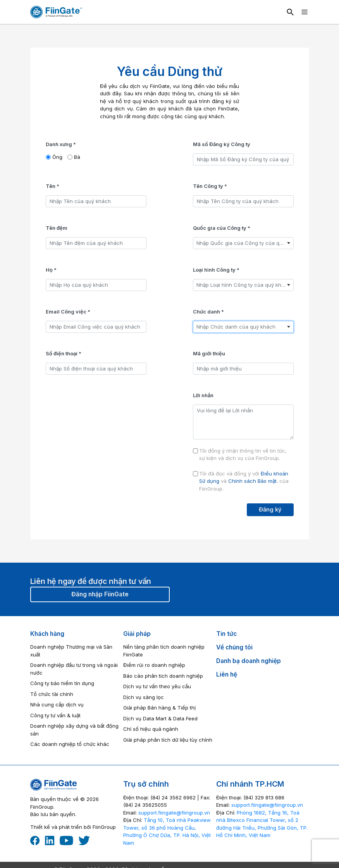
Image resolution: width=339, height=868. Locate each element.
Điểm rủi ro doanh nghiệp (154, 665)
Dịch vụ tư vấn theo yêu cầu (157, 686)
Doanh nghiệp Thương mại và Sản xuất (71, 651)
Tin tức (226, 634)
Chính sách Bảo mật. (253, 481)
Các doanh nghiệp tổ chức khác (70, 744)
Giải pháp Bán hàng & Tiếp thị (159, 708)
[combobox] (243, 243)
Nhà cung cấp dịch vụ (57, 704)
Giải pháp (137, 634)
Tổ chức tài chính (52, 694)
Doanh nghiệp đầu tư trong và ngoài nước (74, 669)
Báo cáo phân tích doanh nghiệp (163, 676)
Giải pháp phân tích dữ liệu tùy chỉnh (168, 740)
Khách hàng (47, 634)
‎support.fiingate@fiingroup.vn (174, 813)
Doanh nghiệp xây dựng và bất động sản (74, 730)
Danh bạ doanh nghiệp (249, 661)
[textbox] (243, 243)
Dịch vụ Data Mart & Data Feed (160, 718)
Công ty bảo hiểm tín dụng (62, 683)
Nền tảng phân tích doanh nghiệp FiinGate (164, 651)
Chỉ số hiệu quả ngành (151, 729)
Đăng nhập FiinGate (100, 594)
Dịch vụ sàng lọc (144, 697)
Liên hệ (227, 674)
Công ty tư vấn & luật (55, 715)
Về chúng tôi (234, 647)
